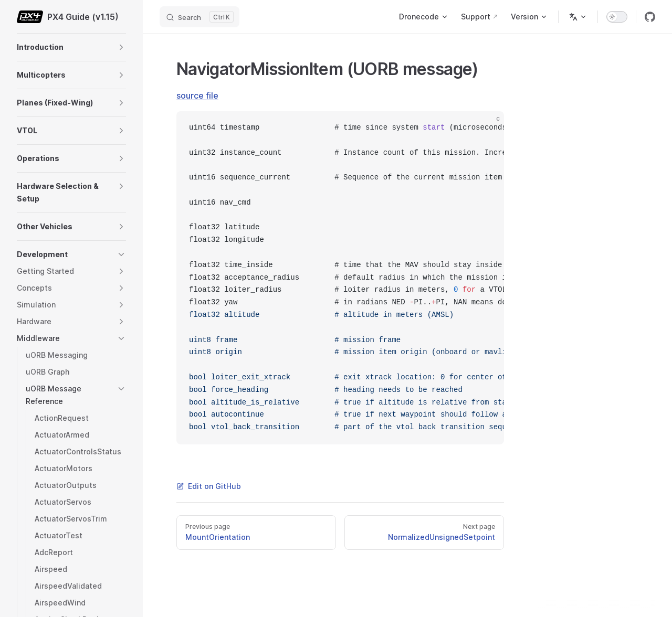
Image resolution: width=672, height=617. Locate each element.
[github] (650, 17)
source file (197, 95)
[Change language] (578, 17)
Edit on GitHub (209, 486)
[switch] (617, 17)
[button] (121, 47)
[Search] (199, 17)
